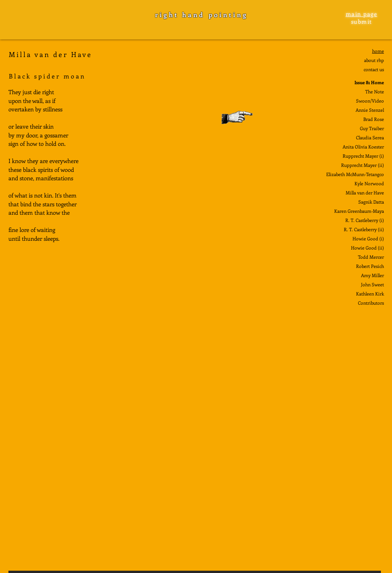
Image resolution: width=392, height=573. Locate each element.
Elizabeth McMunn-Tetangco (355, 174)
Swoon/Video (370, 101)
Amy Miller (372, 275)
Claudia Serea (370, 137)
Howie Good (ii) (367, 248)
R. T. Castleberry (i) (365, 220)
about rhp (374, 60)
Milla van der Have (365, 193)
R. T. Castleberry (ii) (364, 229)
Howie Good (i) (368, 238)
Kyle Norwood (369, 183)
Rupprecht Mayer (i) (363, 156)
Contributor (370, 303)
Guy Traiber (372, 128)
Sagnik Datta (371, 202)
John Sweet (372, 284)
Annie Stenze (369, 110)
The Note (375, 91)
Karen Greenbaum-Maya (359, 211)
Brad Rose (374, 119)
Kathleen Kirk (370, 294)
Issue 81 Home (369, 82)
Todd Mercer (371, 257)
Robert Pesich (370, 266)
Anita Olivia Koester (363, 147)
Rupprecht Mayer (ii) (363, 165)
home (378, 51)
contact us (374, 69)
